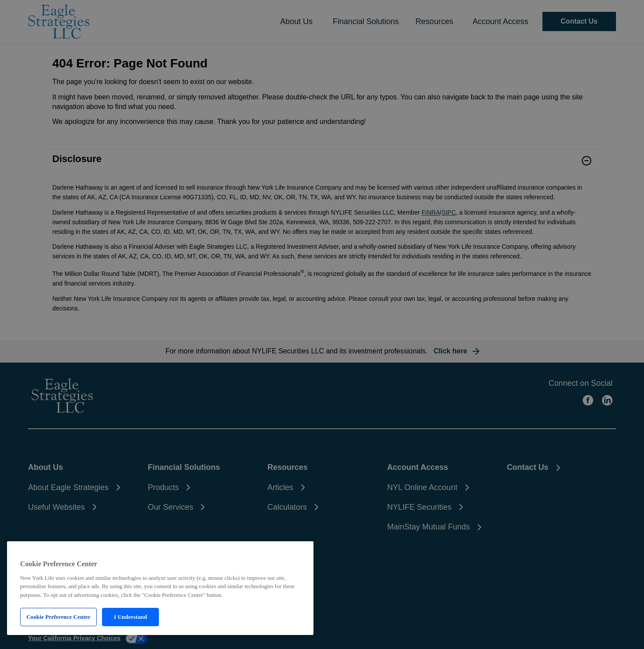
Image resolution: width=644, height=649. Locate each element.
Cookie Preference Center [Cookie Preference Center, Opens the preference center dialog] (58, 617)
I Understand (130, 617)
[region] (160, 588)
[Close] (299, 551)
